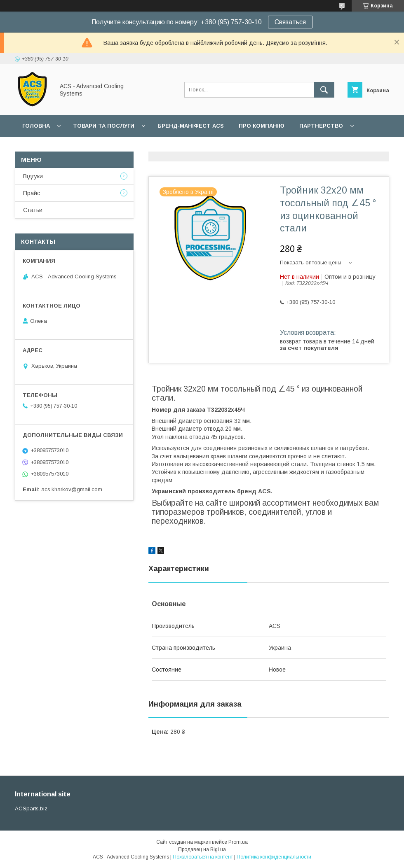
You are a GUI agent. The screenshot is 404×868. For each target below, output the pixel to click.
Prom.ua (238, 842)
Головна (36, 126)
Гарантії (35, 147)
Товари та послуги (104, 126)
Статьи (33, 210)
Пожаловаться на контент (203, 857)
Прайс (32, 193)
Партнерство (321, 126)
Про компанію (262, 126)
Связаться (290, 22)
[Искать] (324, 90)
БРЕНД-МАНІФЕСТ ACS (191, 126)
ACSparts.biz (31, 808)
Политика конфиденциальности (274, 857)
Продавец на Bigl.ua (202, 849)
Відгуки (33, 176)
